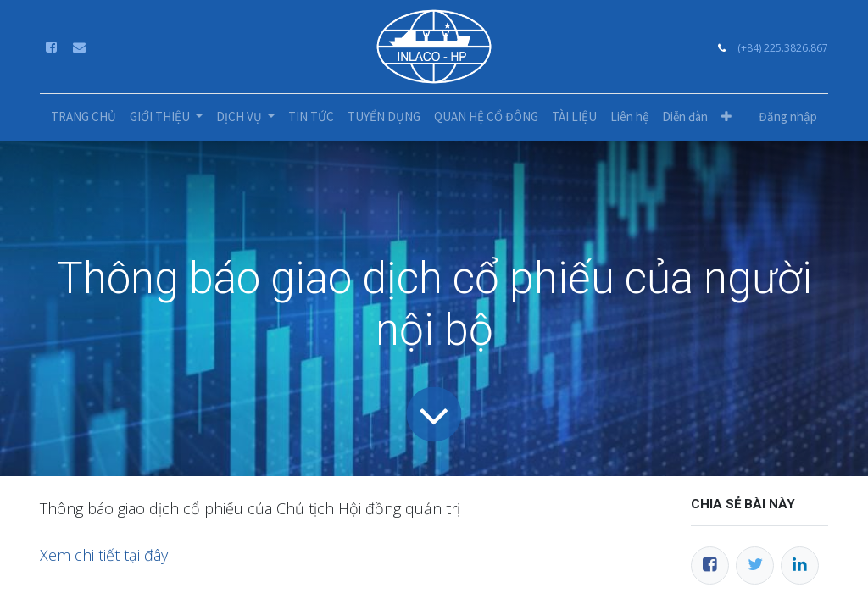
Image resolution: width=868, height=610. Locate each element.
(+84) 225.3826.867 (783, 48)
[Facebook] (710, 566)
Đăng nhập (788, 116)
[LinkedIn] (800, 566)
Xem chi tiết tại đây (106, 555)
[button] (726, 117)
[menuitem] (83, 117)
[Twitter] (755, 566)
